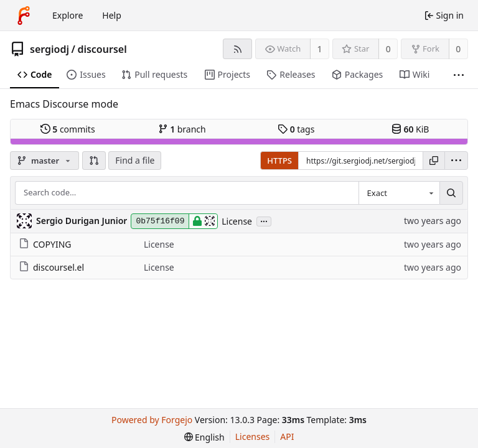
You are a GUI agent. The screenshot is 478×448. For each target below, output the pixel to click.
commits (68, 129)
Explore (68, 15)
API (287, 436)
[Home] (24, 16)
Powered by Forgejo (152, 420)
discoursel (102, 49)
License (237, 221)
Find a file (135, 160)
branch (182, 129)
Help (112, 15)
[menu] (456, 161)
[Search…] (451, 193)
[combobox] (399, 193)
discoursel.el (51, 267)
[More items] (459, 75)
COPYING (45, 244)
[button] (94, 161)
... (264, 221)
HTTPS (279, 161)
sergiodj (49, 49)
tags (296, 129)
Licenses (253, 436)
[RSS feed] (237, 49)
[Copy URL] (434, 161)
